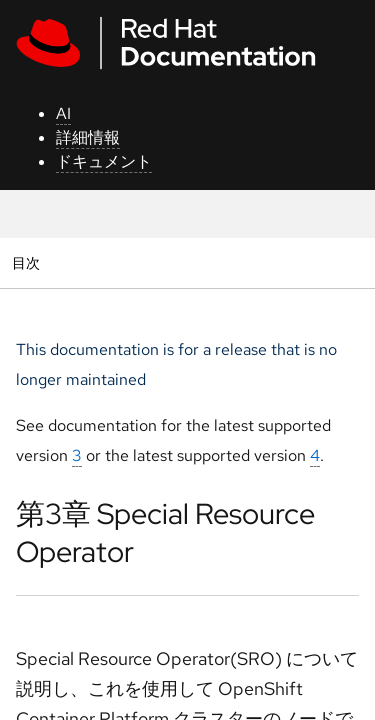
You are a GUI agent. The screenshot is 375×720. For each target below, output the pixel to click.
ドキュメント (104, 161)
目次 (28, 262)
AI (63, 113)
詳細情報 (88, 137)
